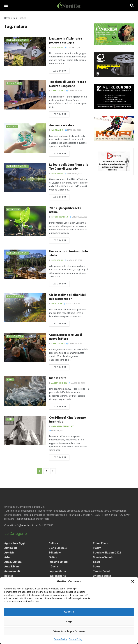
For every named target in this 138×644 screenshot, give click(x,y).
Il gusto (53, 567)
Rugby (97, 548)
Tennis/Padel (101, 571)
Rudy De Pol (57, 47)
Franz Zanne (58, 91)
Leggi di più (61, 71)
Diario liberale (58, 548)
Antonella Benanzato (63, 426)
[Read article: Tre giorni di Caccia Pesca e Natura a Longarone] (25, 95)
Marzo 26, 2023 (73, 130)
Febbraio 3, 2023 (74, 174)
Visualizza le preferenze (69, 631)
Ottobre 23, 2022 (79, 217)
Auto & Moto (12, 567)
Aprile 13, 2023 (74, 91)
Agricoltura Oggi (14, 543)
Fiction (53, 557)
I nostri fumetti (58, 562)
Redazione (57, 304)
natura (23, 18)
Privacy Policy (76, 639)
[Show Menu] (6, 5)
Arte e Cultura (13, 562)
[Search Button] (132, 5)
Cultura (12, 127)
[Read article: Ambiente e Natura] (25, 138)
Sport (96, 562)
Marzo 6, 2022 (57, 430)
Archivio (9, 553)
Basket (9, 576)
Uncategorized (102, 576)
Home (7, 18)
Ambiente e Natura (62, 125)
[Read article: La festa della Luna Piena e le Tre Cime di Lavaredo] (25, 177)
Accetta (69, 612)
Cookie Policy (60, 639)
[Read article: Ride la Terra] (25, 391)
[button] (133, 581)
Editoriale (55, 553)
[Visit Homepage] (69, 5)
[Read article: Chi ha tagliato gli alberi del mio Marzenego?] (25, 308)
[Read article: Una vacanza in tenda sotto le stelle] (25, 264)
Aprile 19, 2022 (74, 344)
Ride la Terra (58, 378)
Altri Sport (11, 548)
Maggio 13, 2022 (73, 260)
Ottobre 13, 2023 (74, 47)
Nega (69, 621)
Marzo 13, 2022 (77, 383)
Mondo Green (15, 296)
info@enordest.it (24, 525)
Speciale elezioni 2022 (107, 553)
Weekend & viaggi (18, 40)
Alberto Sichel (59, 383)
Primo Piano (15, 83)
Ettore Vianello (60, 217)
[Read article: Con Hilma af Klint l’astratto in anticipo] (25, 430)
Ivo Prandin (57, 130)
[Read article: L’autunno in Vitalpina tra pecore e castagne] (25, 51)
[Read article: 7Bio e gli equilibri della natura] (25, 221)
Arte (10, 380)
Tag (15, 18)
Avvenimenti (12, 571)
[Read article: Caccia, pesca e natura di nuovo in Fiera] (25, 348)
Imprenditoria (57, 571)
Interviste (14, 210)
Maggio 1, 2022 (72, 304)
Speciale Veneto (103, 557)
